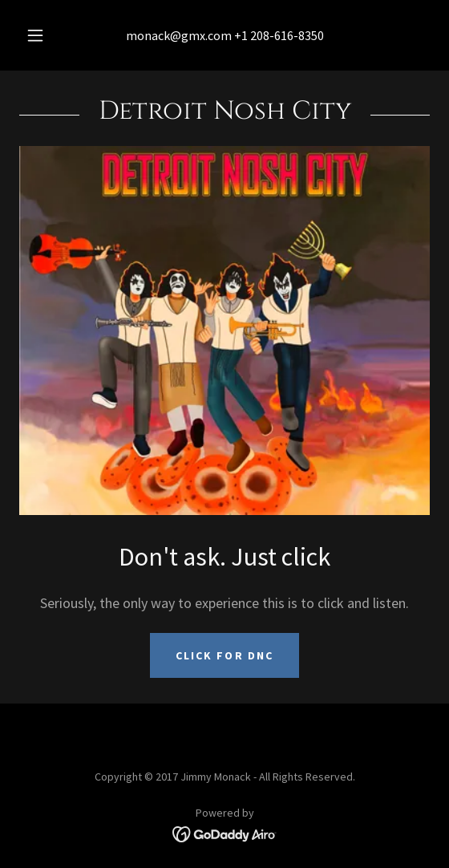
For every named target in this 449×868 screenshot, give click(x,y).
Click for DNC (224, 655)
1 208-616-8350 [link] (283, 35)
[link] (225, 833)
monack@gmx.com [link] (179, 35)
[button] (38, 35)
